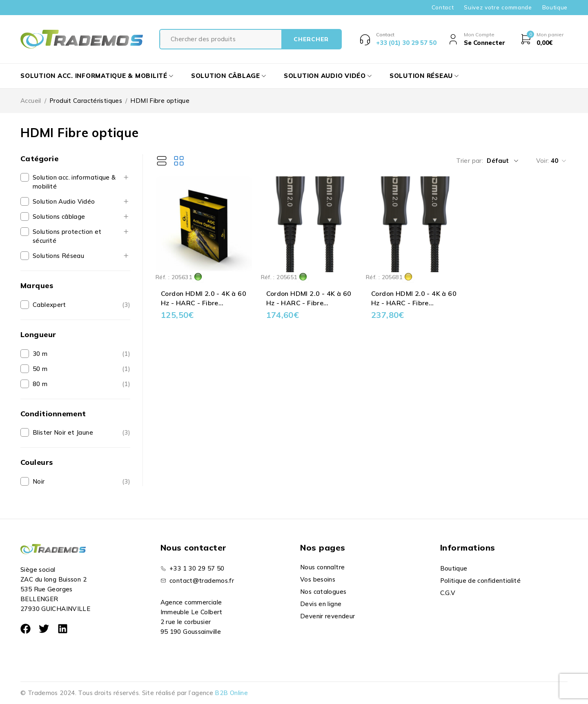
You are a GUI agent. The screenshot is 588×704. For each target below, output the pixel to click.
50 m (40, 369)
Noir (39, 481)
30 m (40, 354)
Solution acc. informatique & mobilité (74, 182)
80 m (40, 384)
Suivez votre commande (498, 7)
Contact (443, 7)
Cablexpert (49, 305)
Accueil (31, 101)
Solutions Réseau (58, 256)
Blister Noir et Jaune (63, 432)
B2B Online (231, 693)
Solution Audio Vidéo (64, 201)
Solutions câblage (59, 217)
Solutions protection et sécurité (67, 236)
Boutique (555, 7)
